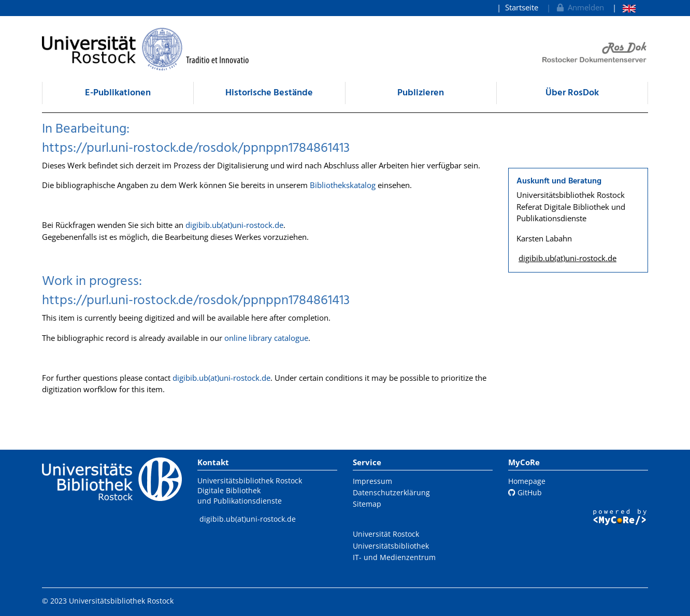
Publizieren (421, 93)
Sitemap (367, 504)
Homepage (527, 481)
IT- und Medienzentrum (394, 557)
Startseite (522, 7)
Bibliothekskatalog (343, 185)
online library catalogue (266, 338)
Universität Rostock (386, 534)
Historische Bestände (269, 93)
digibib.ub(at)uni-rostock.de (234, 225)
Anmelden (579, 7)
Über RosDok (572, 93)
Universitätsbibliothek (391, 546)
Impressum (372, 481)
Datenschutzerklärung (391, 492)
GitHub (525, 492)
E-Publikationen (118, 93)
